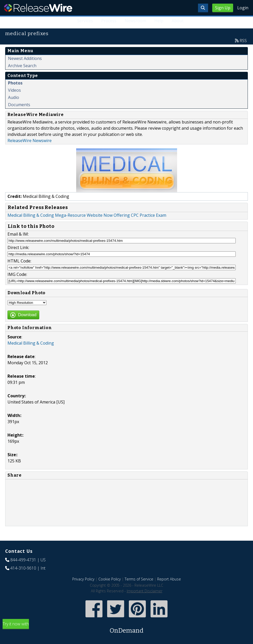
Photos (15, 83)
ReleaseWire (38, 8)
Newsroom (135, 21)
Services (85, 21)
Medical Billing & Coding (31, 343)
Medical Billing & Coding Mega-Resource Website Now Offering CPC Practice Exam (87, 215)
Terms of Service (139, 579)
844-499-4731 (23, 560)
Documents (19, 105)
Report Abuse (169, 579)
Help (159, 21)
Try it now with (126, 628)
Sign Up (223, 8)
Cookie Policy (110, 579)
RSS (243, 41)
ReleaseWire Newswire (30, 141)
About (178, 21)
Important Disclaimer (145, 591)
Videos (14, 90)
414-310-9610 (23, 568)
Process (109, 21)
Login (243, 8)
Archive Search (22, 66)
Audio (14, 97)
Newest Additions (25, 58)
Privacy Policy (83, 579)
